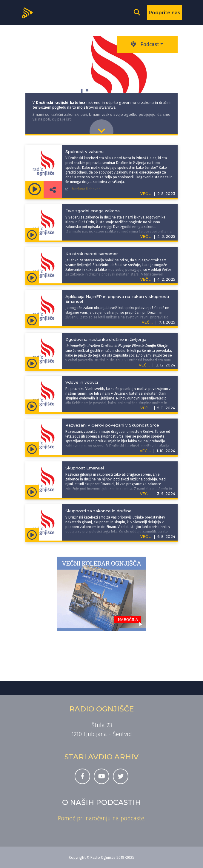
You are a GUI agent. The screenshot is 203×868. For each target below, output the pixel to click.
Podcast (145, 45)
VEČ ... (146, 236)
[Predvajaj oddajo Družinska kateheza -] (34, 189)
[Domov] (29, 12)
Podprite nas (164, 13)
